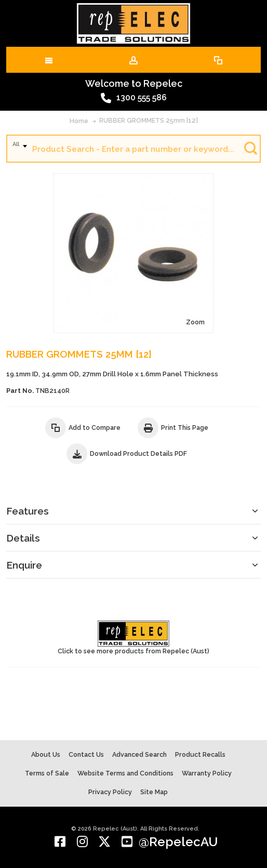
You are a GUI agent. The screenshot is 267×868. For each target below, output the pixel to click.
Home (79, 121)
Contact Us (86, 754)
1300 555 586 (134, 98)
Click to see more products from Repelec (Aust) (133, 638)
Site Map (154, 792)
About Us (46, 754)
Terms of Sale (47, 773)
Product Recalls (200, 754)
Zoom (195, 322)
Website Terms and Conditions (125, 773)
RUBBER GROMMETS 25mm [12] (149, 120)
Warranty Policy (207, 773)
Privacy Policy (110, 792)
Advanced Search (139, 754)
